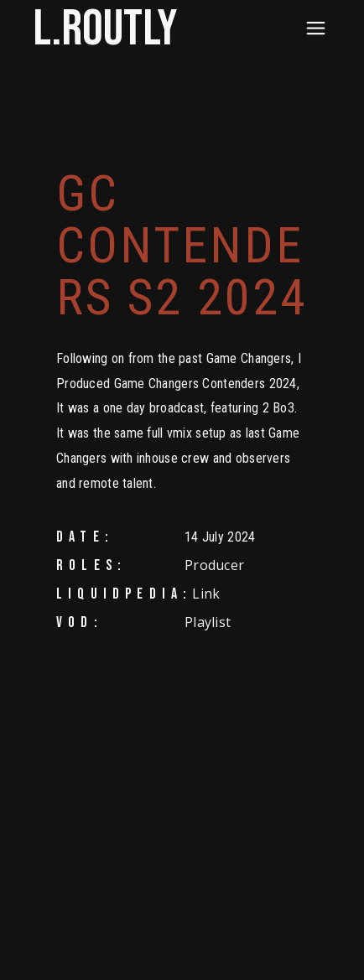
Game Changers (249, 358)
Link (206, 594)
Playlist (208, 622)
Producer (214, 565)
